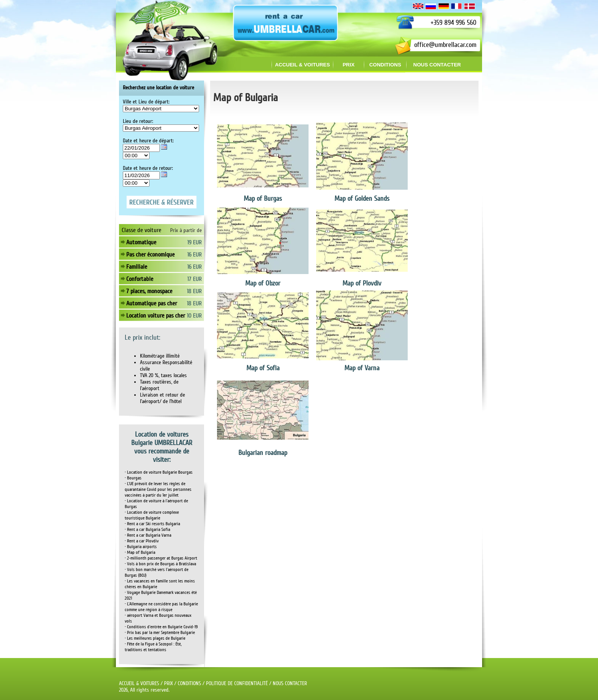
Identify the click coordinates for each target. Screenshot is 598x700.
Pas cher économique (150, 255)
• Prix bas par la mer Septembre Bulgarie (160, 633)
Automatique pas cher (152, 303)
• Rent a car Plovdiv (142, 541)
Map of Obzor (263, 283)
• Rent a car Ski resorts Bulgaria (152, 524)
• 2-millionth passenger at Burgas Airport (161, 558)
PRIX (168, 683)
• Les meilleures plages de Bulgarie (155, 638)
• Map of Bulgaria (140, 552)
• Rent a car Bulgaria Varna (148, 535)
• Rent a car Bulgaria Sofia (147, 530)
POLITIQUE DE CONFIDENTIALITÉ (237, 683)
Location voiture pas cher (156, 316)
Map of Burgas (263, 198)
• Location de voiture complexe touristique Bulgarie (152, 515)
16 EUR (195, 255)
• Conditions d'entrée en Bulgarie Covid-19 (161, 627)
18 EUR (194, 291)
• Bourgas (133, 478)
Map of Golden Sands (362, 198)
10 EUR (194, 316)
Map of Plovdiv (362, 283)
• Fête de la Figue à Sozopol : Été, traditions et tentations (153, 647)
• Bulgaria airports (141, 547)
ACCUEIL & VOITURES (139, 683)
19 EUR (195, 242)
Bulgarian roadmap (263, 453)
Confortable (140, 279)
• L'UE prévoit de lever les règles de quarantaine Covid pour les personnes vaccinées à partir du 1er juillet (158, 490)
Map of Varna (362, 368)
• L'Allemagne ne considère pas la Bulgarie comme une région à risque (161, 607)
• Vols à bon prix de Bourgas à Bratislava (160, 564)
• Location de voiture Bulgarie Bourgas (159, 472)
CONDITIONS (189, 683)
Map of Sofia (263, 368)
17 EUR (195, 279)
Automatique (141, 242)
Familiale (137, 267)
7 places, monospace (149, 291)
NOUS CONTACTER (290, 683)
